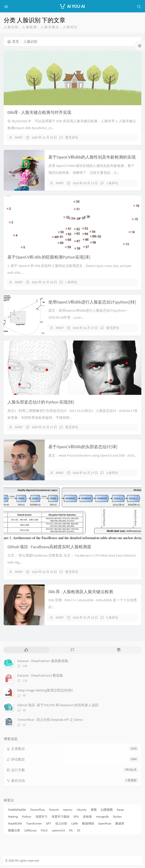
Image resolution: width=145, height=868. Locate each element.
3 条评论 (112, 473)
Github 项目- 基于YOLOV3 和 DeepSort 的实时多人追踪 (58, 705)
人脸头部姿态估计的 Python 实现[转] (41, 402)
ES (79, 830)
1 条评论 (71, 282)
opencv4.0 (58, 830)
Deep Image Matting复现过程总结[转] (45, 690)
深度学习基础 (60, 817)
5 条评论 (112, 617)
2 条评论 (112, 183)
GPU (76, 817)
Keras (120, 810)
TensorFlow (37, 810)
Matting (13, 817)
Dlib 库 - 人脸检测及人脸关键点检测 (81, 592)
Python (27, 817)
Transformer (34, 823)
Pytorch (54, 810)
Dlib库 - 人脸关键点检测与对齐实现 (39, 112)
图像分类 (14, 830)
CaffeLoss (30, 830)
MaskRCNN (15, 823)
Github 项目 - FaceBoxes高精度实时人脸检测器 (49, 547)
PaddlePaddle (17, 810)
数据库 (120, 823)
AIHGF (19, 137)
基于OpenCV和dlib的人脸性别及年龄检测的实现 (92, 157)
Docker (117, 817)
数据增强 (88, 823)
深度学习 (41, 817)
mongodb (102, 817)
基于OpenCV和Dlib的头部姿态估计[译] (83, 447)
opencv (68, 810)
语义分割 (61, 823)
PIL (71, 830)
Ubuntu (82, 810)
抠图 (94, 810)
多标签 (88, 817)
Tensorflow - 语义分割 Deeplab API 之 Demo (50, 720)
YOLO (44, 830)
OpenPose (105, 823)
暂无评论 (72, 137)
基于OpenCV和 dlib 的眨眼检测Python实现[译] (49, 257)
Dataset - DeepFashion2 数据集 (40, 675)
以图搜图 (107, 810)
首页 (13, 41)
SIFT (48, 823)
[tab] (26, 650)
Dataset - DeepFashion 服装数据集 (43, 661)
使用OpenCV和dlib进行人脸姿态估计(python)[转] (92, 302)
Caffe (75, 823)
